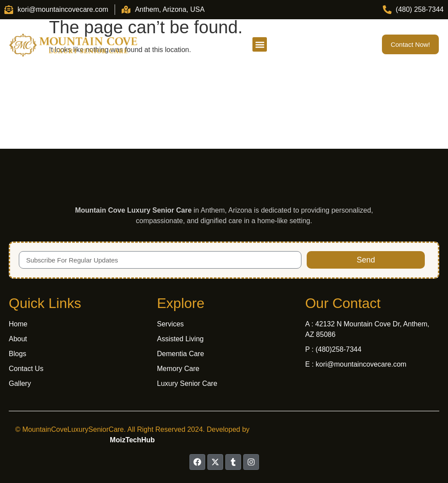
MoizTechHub (132, 440)
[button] (260, 44)
